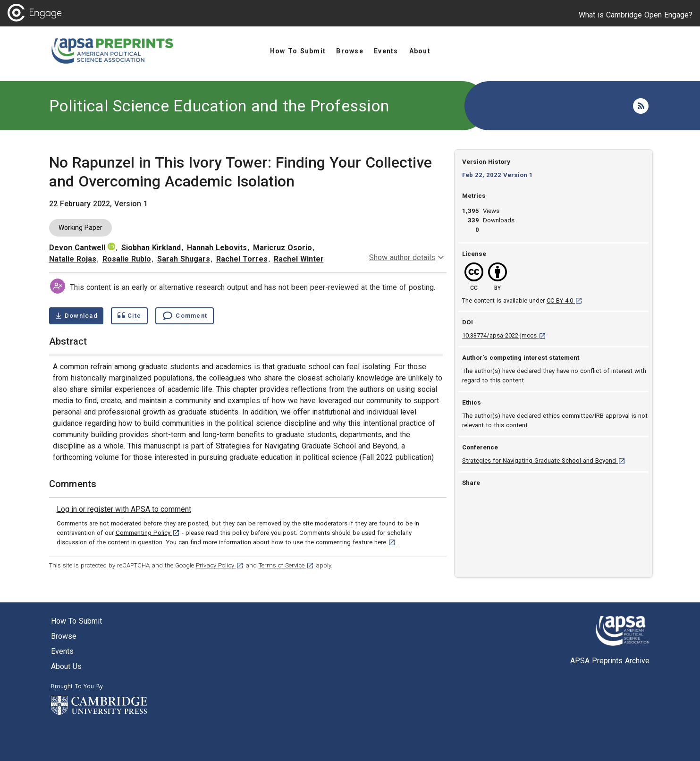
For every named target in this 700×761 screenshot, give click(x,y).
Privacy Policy (220, 565)
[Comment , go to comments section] (185, 316)
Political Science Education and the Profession (219, 106)
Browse (64, 636)
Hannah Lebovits (217, 248)
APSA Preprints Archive (610, 661)
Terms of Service (286, 565)
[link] (124, 509)
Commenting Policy (148, 533)
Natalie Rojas (73, 259)
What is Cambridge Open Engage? (636, 15)
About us (66, 666)
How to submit (76, 621)
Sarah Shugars (184, 259)
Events (62, 651)
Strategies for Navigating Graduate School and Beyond (544, 461)
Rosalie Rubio (127, 259)
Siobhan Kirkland (151, 248)
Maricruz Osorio (283, 248)
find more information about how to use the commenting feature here (293, 542)
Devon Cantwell (77, 248)
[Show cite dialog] (129, 316)
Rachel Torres (242, 259)
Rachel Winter (299, 259)
